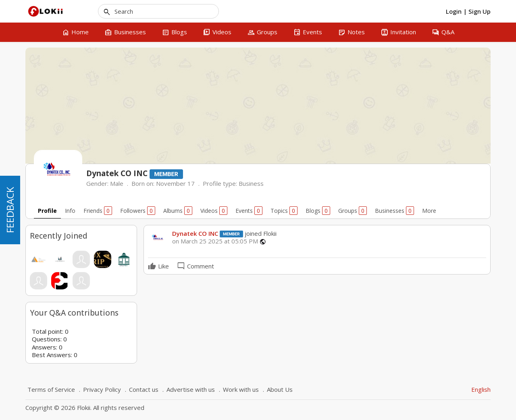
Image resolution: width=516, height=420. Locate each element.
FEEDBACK (10, 210)
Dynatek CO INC (195, 233)
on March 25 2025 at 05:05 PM (215, 241)
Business (251, 183)
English (481, 389)
